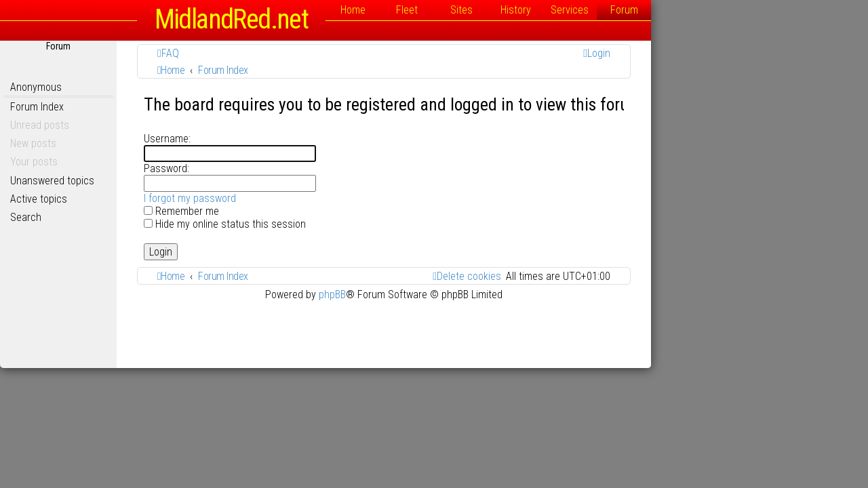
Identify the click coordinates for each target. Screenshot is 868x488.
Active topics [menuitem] (147, 199)
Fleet (515, 10)
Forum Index (145, 107)
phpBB (441, 294)
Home (461, 10)
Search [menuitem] (134, 217)
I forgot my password (298, 198)
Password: (275, 168)
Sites (570, 10)
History (624, 10)
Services (678, 10)
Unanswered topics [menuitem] (161, 181)
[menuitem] (277, 53)
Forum (733, 10)
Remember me (290, 211)
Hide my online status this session (333, 224)
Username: (276, 139)
